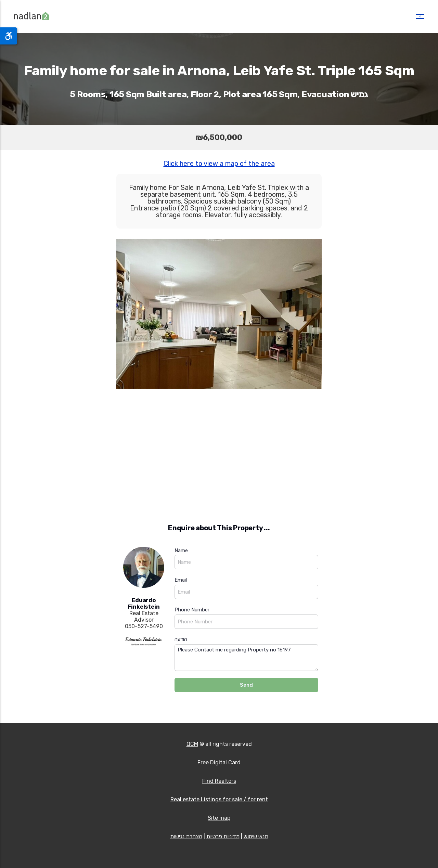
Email (181, 580)
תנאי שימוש (256, 836)
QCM (192, 744)
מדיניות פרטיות (223, 836)
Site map (219, 818)
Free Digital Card (219, 762)
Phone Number (192, 610)
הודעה (181, 639)
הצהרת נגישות (186, 836)
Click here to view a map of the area (219, 164)
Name (181, 550)
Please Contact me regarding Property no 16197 (246, 658)
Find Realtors (219, 781)
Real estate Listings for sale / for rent (219, 799)
